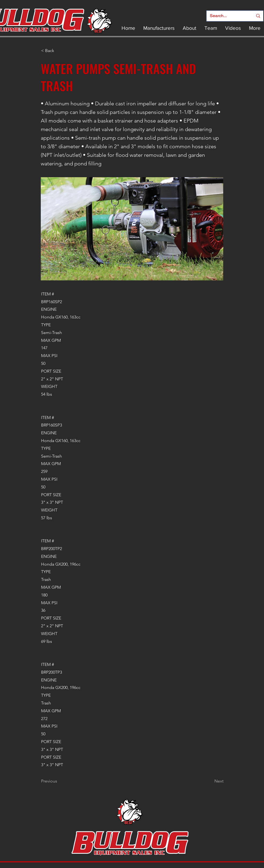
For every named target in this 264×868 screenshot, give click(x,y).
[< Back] (59, 51)
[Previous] (59, 781)
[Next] (210, 781)
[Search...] (227, 16)
